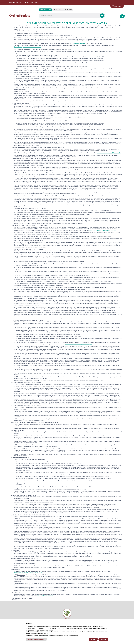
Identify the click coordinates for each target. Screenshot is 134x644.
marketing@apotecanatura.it (45, 596)
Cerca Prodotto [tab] (45, 10)
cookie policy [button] (51, 630)
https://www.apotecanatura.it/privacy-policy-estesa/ (29, 573)
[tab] (62, 10)
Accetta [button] (103, 639)
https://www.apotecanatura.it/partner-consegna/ (103, 230)
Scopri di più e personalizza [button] (36, 639)
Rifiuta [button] (93, 639)
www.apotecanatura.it (80, 43)
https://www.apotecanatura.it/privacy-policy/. (109, 153)
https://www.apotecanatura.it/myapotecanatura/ (28, 47)
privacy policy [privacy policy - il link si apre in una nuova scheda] (88, 627)
